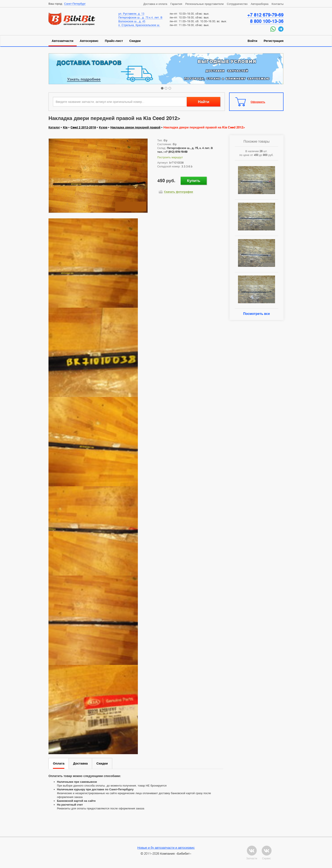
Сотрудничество (237, 4)
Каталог (54, 127)
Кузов (103, 127)
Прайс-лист (114, 41)
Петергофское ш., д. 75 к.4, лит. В (140, 17)
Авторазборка (260, 4)
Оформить (258, 102)
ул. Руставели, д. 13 (131, 14)
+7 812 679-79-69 (265, 15)
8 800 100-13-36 (267, 21)
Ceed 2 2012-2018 (83, 127)
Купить (194, 181)
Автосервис (89, 41)
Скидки (135, 41)
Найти (203, 102)
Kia (65, 127)
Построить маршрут (170, 157)
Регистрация (274, 41)
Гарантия (176, 4)
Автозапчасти (63, 41)
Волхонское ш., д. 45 (132, 21)
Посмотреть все (256, 314)
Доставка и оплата (155, 4)
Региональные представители (204, 4)
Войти (252, 41)
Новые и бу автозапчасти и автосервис (166, 847)
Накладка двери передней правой (135, 127)
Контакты (278, 4)
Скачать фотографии (179, 192)
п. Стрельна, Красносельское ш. (139, 25)
